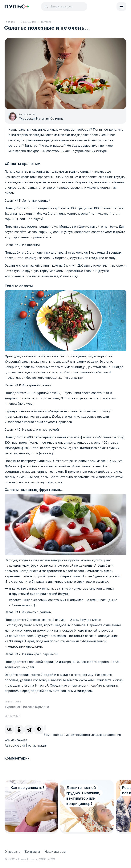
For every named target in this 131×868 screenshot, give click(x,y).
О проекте (12, 852)
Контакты (32, 852)
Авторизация (15, 745)
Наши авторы (55, 852)
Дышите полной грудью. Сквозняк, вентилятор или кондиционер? (83, 796)
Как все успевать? (27, 788)
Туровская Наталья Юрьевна (41, 118)
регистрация (38, 745)
